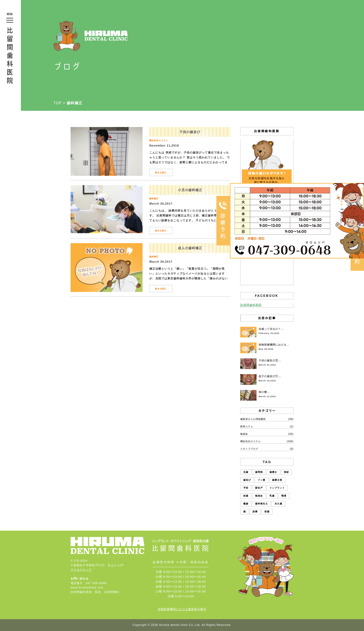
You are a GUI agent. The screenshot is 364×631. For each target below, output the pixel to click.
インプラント (277, 488)
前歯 (267, 512)
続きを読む (161, 173)
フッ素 (262, 480)
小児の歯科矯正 (190, 190)
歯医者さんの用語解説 (253, 419)
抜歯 (246, 496)
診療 (255, 512)
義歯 (246, 504)
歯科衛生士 (262, 504)
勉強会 (244, 434)
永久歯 (278, 504)
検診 (286, 472)
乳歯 (272, 496)
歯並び (247, 480)
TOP (57, 103)
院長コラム (247, 427)
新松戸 (259, 488)
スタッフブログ (249, 449)
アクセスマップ (81, 570)
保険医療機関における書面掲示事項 (182, 609)
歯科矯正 (154, 199)
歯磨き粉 (277, 480)
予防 (246, 488)
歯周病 (259, 472)
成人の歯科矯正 (190, 248)
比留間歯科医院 (251, 305)
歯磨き (273, 472)
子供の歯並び (190, 132)
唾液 (284, 496)
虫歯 (246, 472)
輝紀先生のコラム (159, 141)
